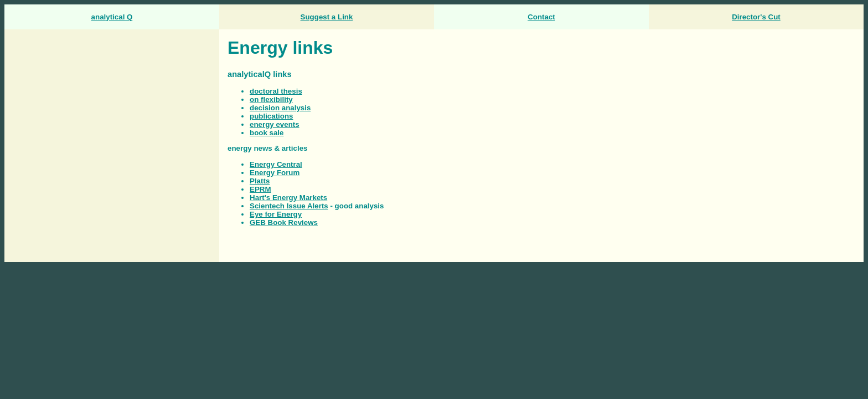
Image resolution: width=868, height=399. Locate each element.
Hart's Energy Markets (288, 198)
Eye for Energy (276, 214)
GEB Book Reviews (284, 222)
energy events (275, 124)
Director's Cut (756, 17)
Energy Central (276, 164)
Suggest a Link (327, 17)
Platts (260, 181)
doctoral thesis (276, 91)
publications (272, 116)
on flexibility (271, 99)
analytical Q (112, 17)
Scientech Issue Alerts (289, 206)
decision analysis (280, 108)
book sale (267, 133)
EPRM (260, 189)
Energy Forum (275, 173)
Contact (541, 17)
